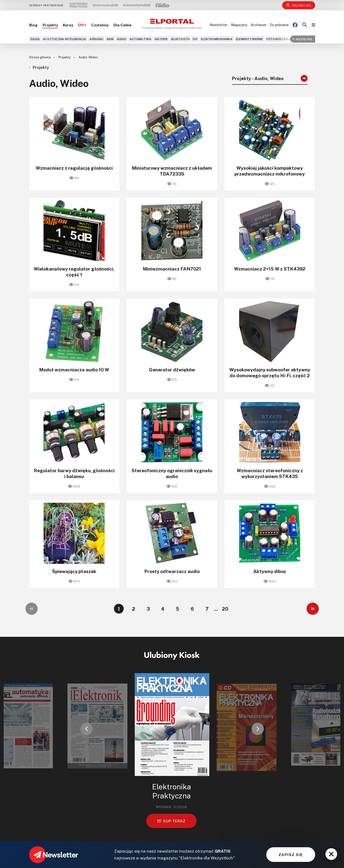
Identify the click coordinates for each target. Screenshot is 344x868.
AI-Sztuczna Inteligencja (65, 39)
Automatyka (140, 39)
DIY (195, 39)
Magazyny (239, 25)
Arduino (96, 39)
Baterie (161, 39)
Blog (33, 25)
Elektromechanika (217, 39)
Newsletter (219, 25)
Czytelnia (100, 25)
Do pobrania (279, 25)
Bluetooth (180, 39)
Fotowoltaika (279, 39)
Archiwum (258, 25)
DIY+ (82, 25)
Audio (122, 39)
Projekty (50, 25)
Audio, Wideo (88, 57)
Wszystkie (302, 39)
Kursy (68, 25)
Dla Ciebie (122, 25)
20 (225, 609)
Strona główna (40, 57)
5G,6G (35, 39)
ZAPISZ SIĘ (291, 855)
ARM (110, 39)
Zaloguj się (299, 5)
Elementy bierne (250, 39)
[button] (87, 729)
